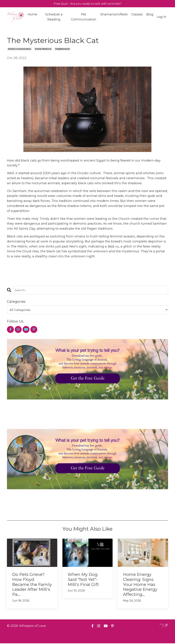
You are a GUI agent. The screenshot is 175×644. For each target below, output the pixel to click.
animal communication (20, 49)
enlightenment (62, 49)
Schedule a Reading (54, 17)
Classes (137, 15)
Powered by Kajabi (157, 635)
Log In (162, 17)
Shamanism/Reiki (114, 15)
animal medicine (43, 49)
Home (33, 15)
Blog (150, 15)
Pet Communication (83, 17)
